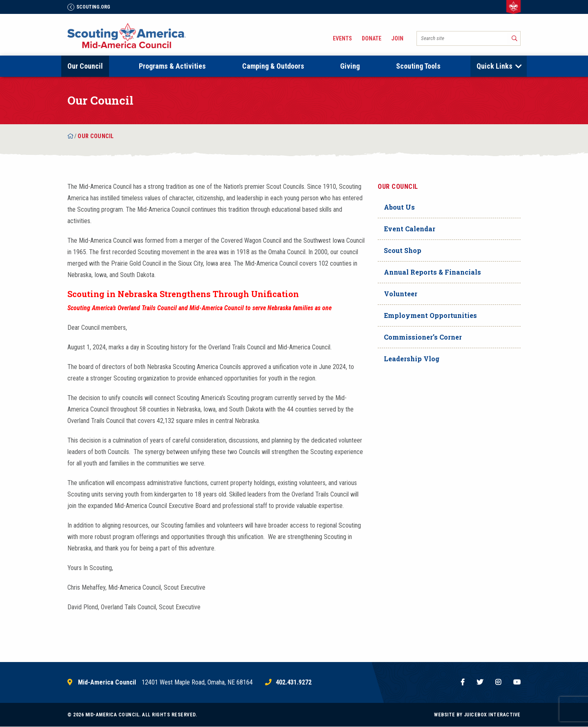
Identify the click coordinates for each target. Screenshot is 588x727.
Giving (350, 66)
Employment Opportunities (430, 315)
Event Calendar (410, 229)
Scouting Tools (418, 66)
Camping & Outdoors (273, 66)
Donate (372, 38)
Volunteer (401, 294)
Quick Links (494, 66)
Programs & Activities (172, 66)
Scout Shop (403, 250)
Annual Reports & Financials (432, 272)
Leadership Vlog (412, 359)
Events (342, 38)
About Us (399, 207)
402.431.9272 (294, 682)
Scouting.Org (89, 7)
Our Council (85, 66)
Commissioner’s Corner (423, 337)
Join (397, 38)
